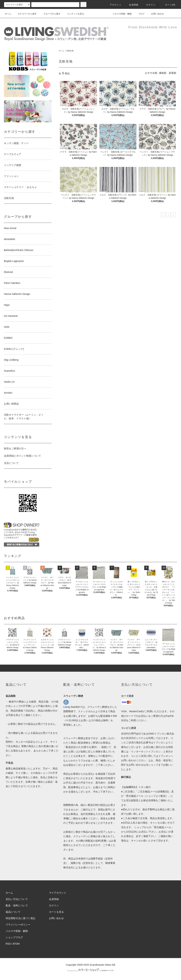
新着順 (173, 73)
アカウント (113, 5)
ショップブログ (14, 937)
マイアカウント (58, 893)
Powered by (90, 971)
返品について (13, 912)
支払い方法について (17, 899)
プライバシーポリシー (18, 925)
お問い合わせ (155, 14)
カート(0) (168, 5)
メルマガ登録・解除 (120, 14)
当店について (11, 463)
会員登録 (132, 5)
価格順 (163, 73)
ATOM (16, 944)
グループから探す (50, 14)
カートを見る (56, 912)
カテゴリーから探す (25, 14)
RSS (8, 944)
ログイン (149, 5)
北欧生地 (70, 51)
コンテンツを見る (73, 14)
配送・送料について (17, 905)
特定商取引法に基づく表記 (21, 918)
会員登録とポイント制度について (22, 456)
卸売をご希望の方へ (15, 448)
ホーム (8, 14)
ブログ (139, 14)
